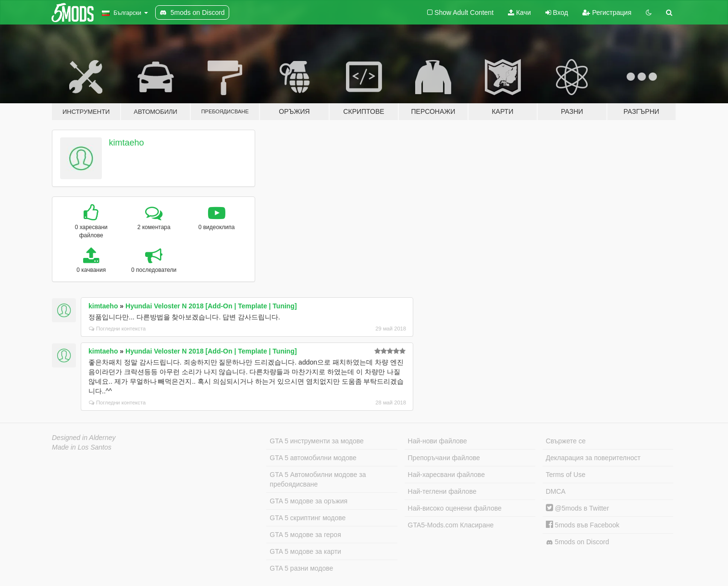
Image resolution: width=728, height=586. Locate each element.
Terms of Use (566, 475)
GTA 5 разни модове (301, 568)
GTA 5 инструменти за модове (316, 441)
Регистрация (607, 12)
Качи (519, 12)
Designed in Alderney (84, 438)
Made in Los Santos (82, 447)
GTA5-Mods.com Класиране (451, 525)
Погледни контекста (117, 329)
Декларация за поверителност (593, 458)
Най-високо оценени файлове (455, 508)
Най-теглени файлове (442, 491)
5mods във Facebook (583, 525)
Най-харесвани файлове (446, 475)
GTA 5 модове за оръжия (308, 501)
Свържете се (566, 441)
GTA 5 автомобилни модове (313, 458)
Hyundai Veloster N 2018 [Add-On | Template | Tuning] (211, 306)
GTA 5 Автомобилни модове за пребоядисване (318, 479)
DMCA (556, 491)
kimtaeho (127, 143)
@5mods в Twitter (578, 508)
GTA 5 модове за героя (305, 535)
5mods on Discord (578, 542)
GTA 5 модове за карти (305, 551)
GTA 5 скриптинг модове (308, 518)
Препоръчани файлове (444, 458)
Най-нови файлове (438, 441)
